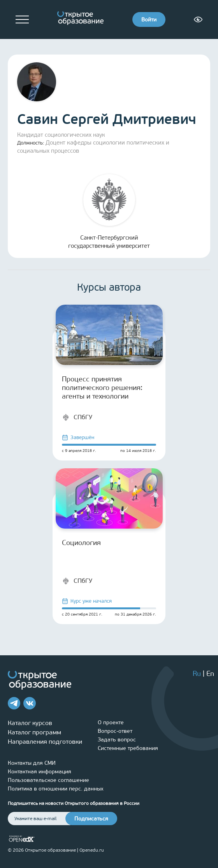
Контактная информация (40, 772)
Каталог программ (34, 732)
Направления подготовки (45, 742)
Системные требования (128, 748)
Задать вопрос (117, 740)
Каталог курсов (30, 723)
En (210, 674)
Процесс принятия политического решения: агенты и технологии (102, 388)
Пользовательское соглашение (48, 780)
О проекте (111, 722)
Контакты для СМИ (32, 763)
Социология (81, 543)
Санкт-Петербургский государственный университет (109, 212)
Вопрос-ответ (115, 731)
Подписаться (91, 819)
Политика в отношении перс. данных (56, 789)
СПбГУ (77, 417)
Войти (149, 20)
